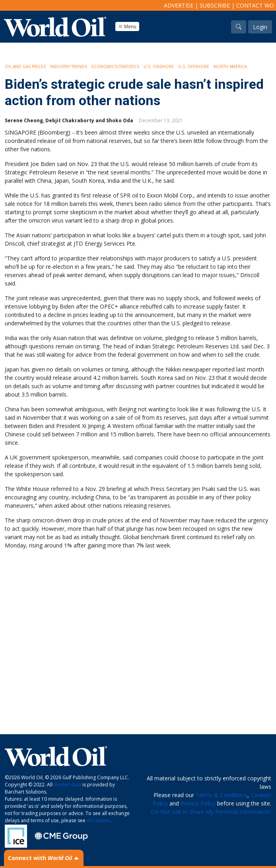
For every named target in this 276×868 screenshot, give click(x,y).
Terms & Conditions (222, 795)
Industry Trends (69, 66)
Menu (127, 26)
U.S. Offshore (194, 66)
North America (230, 66)
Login (260, 27)
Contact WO (255, 5)
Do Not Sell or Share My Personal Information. (211, 812)
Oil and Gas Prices (25, 66)
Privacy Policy (198, 803)
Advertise (179, 5)
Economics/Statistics (115, 66)
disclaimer (98, 820)
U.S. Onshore (159, 66)
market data (67, 785)
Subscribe (215, 5)
